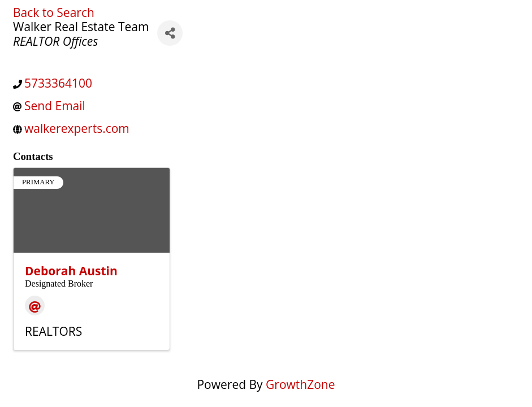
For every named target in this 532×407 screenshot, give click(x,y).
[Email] (35, 306)
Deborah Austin (71, 271)
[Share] (170, 33)
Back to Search (54, 12)
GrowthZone (300, 384)
